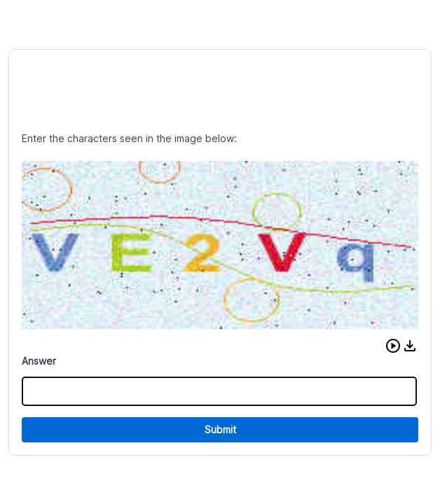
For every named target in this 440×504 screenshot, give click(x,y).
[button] (393, 346)
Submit (220, 429)
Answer (39, 361)
